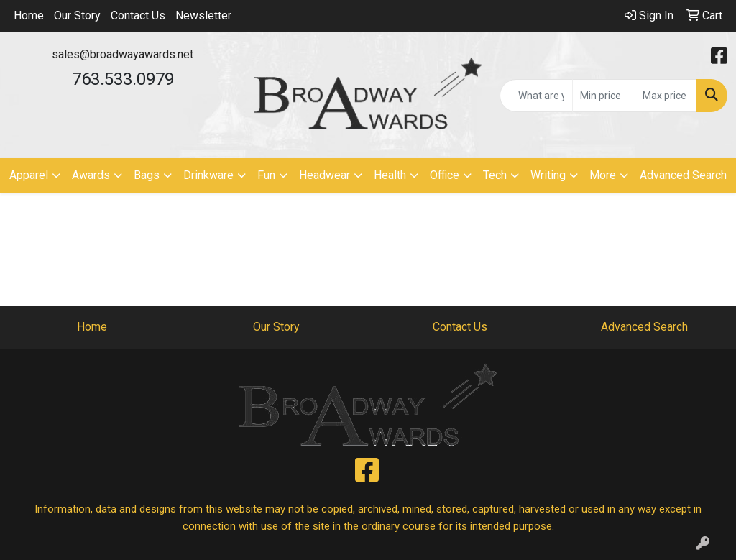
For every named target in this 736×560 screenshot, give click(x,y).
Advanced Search (683, 175)
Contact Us (138, 15)
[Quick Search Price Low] (603, 96)
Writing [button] (548, 175)
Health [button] (390, 175)
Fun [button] (266, 175)
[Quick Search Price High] (666, 96)
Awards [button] (91, 175)
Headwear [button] (325, 175)
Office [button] (445, 175)
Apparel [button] (29, 175)
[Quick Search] (536, 96)
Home (29, 15)
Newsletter (203, 15)
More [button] (603, 175)
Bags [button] (147, 175)
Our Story (77, 15)
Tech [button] (495, 175)
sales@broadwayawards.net (123, 54)
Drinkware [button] (208, 175)
